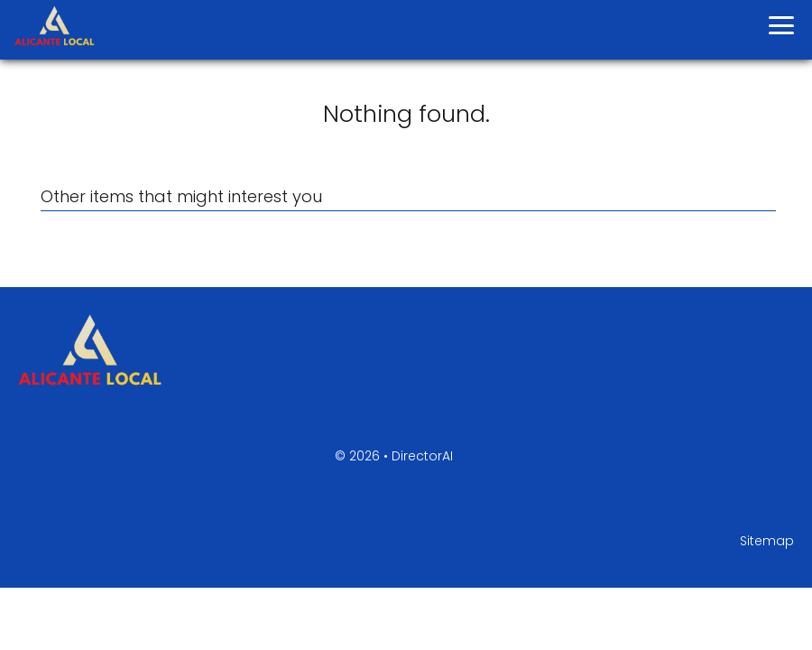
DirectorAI (422, 456)
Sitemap (767, 541)
